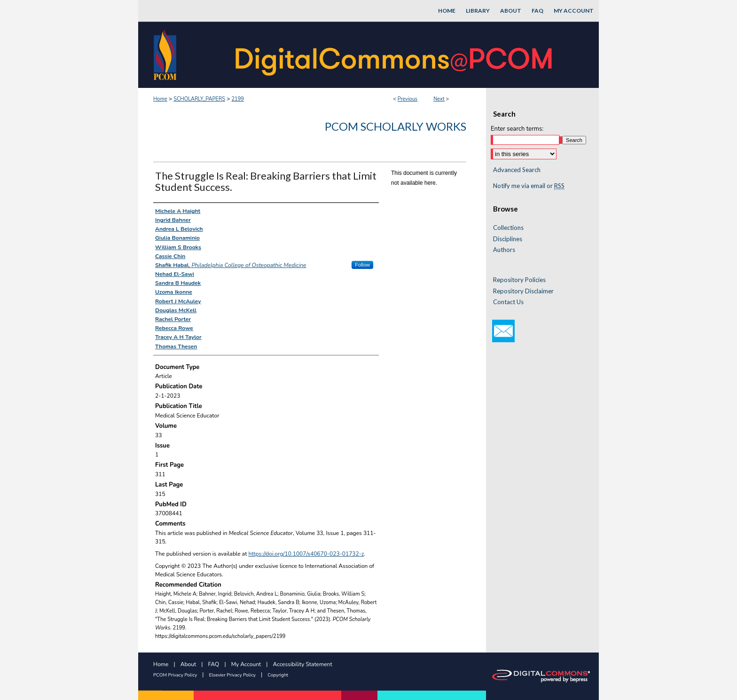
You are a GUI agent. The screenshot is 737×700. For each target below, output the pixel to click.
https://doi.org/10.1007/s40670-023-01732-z (306, 554)
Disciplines (508, 239)
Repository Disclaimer (523, 291)
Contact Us (508, 302)
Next (439, 99)
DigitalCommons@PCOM (395, 55)
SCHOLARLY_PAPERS (199, 99)
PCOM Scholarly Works (396, 126)
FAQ (214, 664)
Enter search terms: (517, 129)
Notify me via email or (529, 186)
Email (503, 331)
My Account (246, 664)
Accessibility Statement (303, 664)
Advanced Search (517, 170)
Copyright (278, 675)
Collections (508, 228)
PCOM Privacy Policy (175, 675)
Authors (504, 250)
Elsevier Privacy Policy (232, 675)
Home (160, 99)
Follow (362, 265)
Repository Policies (519, 280)
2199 (237, 99)
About (188, 664)
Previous (408, 99)
